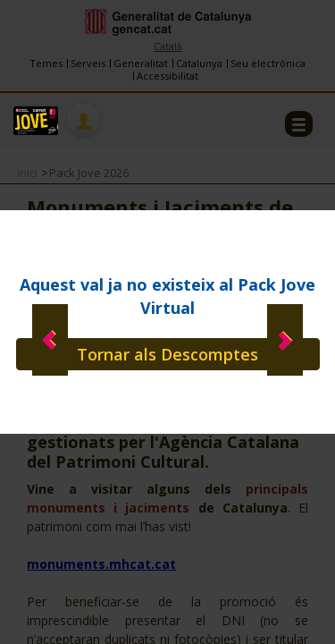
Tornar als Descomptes (167, 354)
